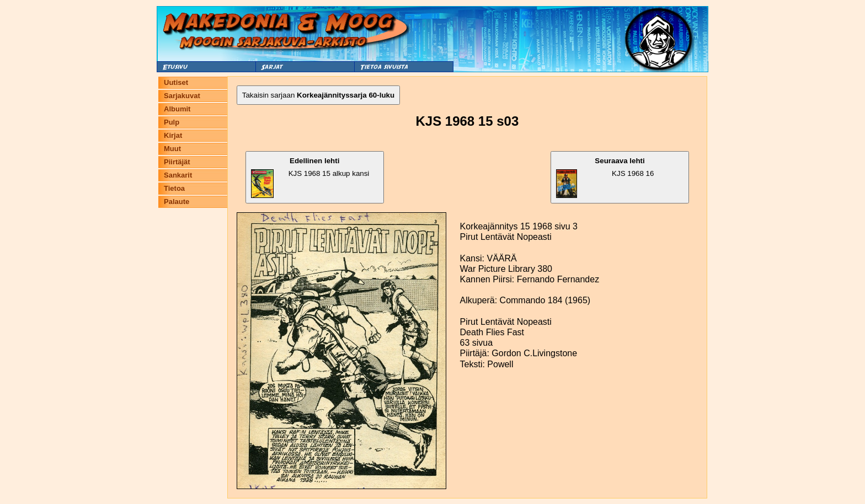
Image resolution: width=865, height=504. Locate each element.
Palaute (177, 202)
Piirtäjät (177, 162)
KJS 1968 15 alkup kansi (310, 177)
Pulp (172, 122)
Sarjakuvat (182, 96)
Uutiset (176, 82)
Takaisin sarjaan (318, 95)
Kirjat (173, 135)
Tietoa (174, 188)
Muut (172, 149)
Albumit (177, 109)
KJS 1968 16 (605, 177)
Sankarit (178, 175)
